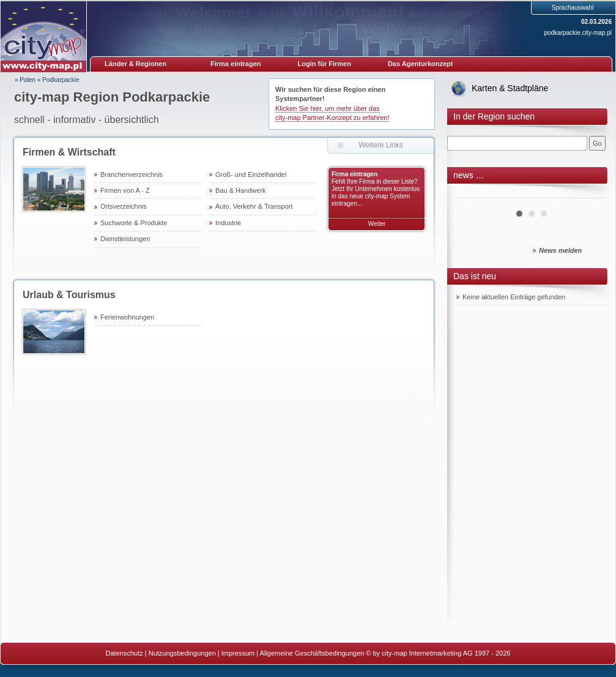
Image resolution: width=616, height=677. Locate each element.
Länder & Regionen (135, 64)
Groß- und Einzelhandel (251, 174)
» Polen (25, 80)
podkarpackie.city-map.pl (578, 33)
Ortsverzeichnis (124, 206)
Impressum (238, 653)
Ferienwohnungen (127, 317)
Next (590, 193)
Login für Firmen (325, 64)
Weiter (377, 224)
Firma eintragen (236, 64)
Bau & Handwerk (241, 190)
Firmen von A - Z (125, 190)
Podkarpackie (61, 80)
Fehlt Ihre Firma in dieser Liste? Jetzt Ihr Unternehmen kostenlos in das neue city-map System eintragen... (376, 193)
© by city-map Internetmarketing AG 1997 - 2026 (438, 653)
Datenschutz (124, 653)
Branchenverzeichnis (132, 174)
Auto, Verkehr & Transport (254, 206)
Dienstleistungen (125, 239)
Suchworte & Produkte (134, 223)
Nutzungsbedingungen (182, 653)
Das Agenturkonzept (421, 64)
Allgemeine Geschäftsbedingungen (312, 653)
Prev (472, 193)
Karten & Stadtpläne (510, 88)
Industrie (228, 223)
